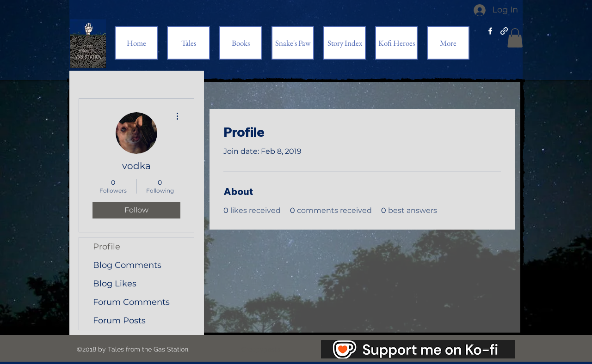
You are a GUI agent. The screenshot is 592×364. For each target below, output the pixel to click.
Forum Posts (119, 321)
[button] (515, 38)
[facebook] (490, 31)
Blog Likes (115, 284)
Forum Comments (131, 302)
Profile (107, 247)
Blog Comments (127, 265)
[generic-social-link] (504, 31)
